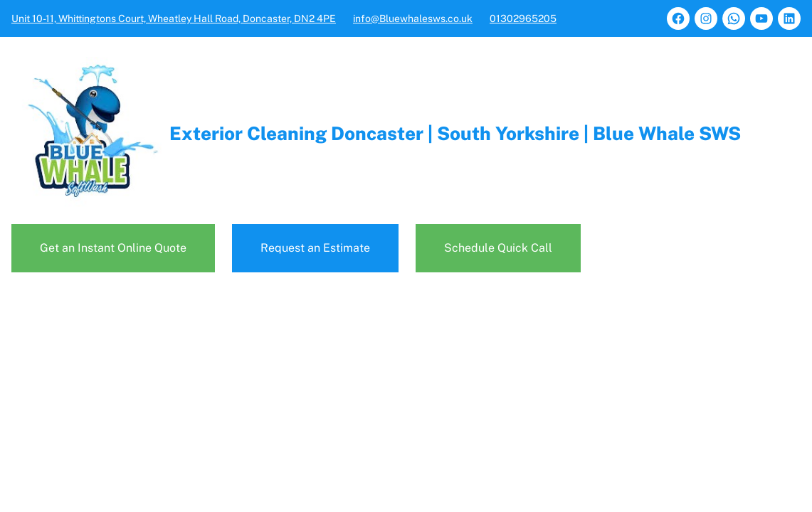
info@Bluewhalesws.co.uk (413, 18)
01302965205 (523, 18)
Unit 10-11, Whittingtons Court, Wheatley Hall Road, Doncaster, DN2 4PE (174, 18)
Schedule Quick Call (498, 248)
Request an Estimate (315, 248)
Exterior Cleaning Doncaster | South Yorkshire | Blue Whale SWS (455, 133)
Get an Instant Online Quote (113, 248)
